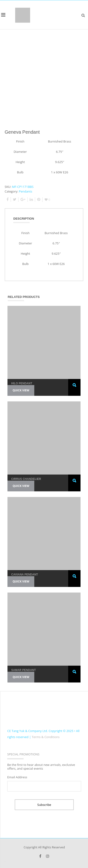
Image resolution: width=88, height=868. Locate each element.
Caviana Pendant (25, 575)
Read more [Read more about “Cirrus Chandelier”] (74, 485)
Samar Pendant (23, 670)
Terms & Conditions (46, 737)
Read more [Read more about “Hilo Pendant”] (74, 389)
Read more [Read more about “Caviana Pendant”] (74, 581)
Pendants (26, 191)
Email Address (17, 777)
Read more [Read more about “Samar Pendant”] (74, 676)
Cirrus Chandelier (26, 479)
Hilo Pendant (22, 383)
